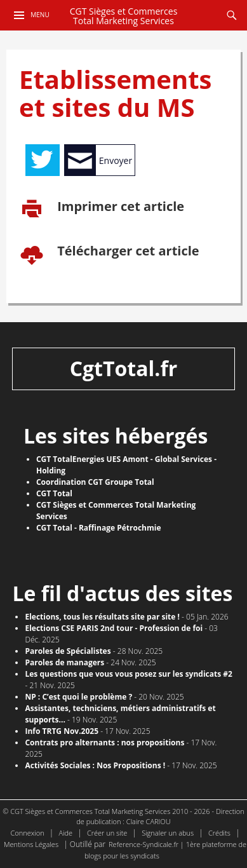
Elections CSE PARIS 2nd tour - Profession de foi (114, 628)
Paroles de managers (64, 662)
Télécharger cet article (127, 251)
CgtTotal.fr (124, 368)
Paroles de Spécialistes (68, 651)
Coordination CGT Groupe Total (95, 482)
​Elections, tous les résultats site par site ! (102, 617)
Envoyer (116, 160)
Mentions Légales (31, 844)
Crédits (219, 833)
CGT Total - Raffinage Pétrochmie (99, 528)
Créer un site (107, 833)
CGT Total (54, 493)
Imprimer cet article (119, 207)
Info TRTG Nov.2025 (62, 731)
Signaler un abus (168, 833)
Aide (65, 833)
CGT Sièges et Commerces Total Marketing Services (124, 16)
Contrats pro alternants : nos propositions (104, 743)
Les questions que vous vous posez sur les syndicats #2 (128, 674)
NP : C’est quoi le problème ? (78, 697)
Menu (40, 15)
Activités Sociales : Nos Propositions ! (95, 765)
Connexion (28, 833)
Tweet (43, 160)
